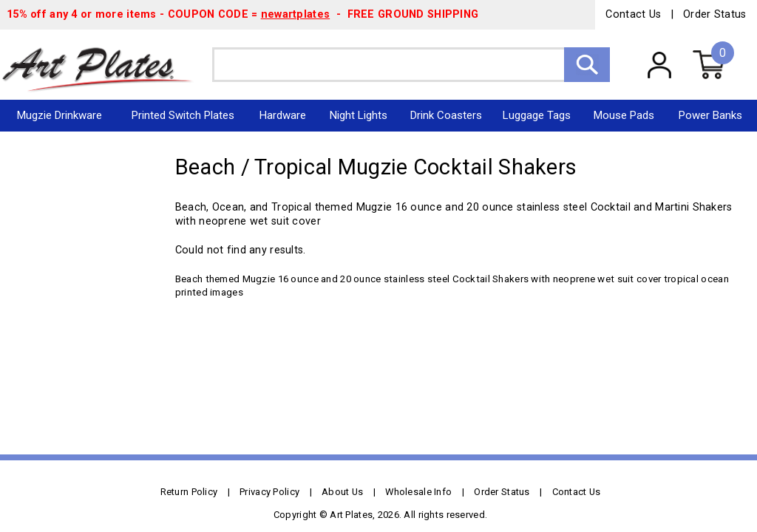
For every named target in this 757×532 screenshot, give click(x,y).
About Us (342, 492)
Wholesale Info (418, 492)
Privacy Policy (269, 492)
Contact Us (633, 14)
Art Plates (106, 65)
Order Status (714, 14)
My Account (659, 64)
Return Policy (189, 492)
